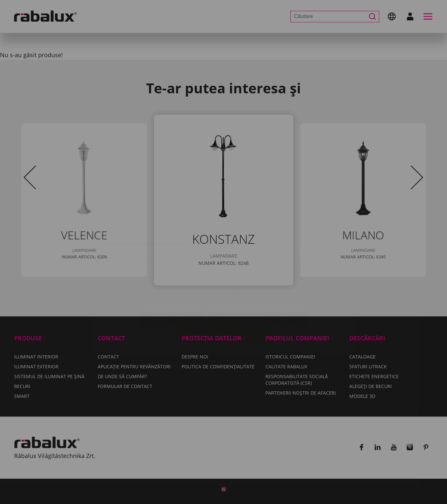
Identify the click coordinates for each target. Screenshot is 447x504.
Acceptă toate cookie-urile (223, 296)
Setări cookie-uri (173, 280)
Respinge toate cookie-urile (258, 280)
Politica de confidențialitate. (180, 260)
